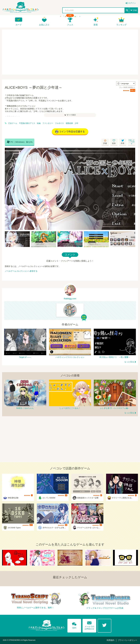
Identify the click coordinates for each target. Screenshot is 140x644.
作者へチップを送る (131, 142)
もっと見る (129, 362)
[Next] (132, 189)
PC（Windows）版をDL (20, 142)
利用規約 (110, 640)
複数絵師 (69, 123)
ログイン (132, 3)
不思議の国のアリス (27, 123)
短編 (39, 123)
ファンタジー (48, 123)
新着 (96, 25)
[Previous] (8, 189)
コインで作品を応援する (70, 132)
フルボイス (59, 123)
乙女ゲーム (13, 123)
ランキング (121, 25)
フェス (70, 25)
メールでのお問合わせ (89, 625)
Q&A (74, 625)
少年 (76, 123)
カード (19, 25)
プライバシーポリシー (128, 640)
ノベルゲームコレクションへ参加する (21, 271)
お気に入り (44, 25)
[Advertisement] (70, 52)
